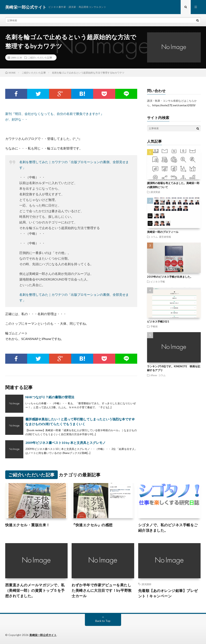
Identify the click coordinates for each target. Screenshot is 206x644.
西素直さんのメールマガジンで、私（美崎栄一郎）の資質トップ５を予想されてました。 (35, 590)
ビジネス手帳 (158, 282)
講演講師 (146, 584)
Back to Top (103, 621)
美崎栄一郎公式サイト (43, 635)
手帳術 (154, 326)
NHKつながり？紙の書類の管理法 (50, 397)
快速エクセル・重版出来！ (28, 525)
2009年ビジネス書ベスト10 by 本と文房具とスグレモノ (65, 443)
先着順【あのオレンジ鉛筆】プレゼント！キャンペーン (168, 593)
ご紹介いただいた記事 (40, 57)
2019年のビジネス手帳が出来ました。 (170, 277)
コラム (154, 237)
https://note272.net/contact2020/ (174, 105)
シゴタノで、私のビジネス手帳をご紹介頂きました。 (168, 528)
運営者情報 (165, 237)
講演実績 (155, 192)
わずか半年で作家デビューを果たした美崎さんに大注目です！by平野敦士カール (102, 590)
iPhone (154, 375)
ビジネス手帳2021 (158, 321)
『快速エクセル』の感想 (92, 525)
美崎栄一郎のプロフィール (163, 232)
